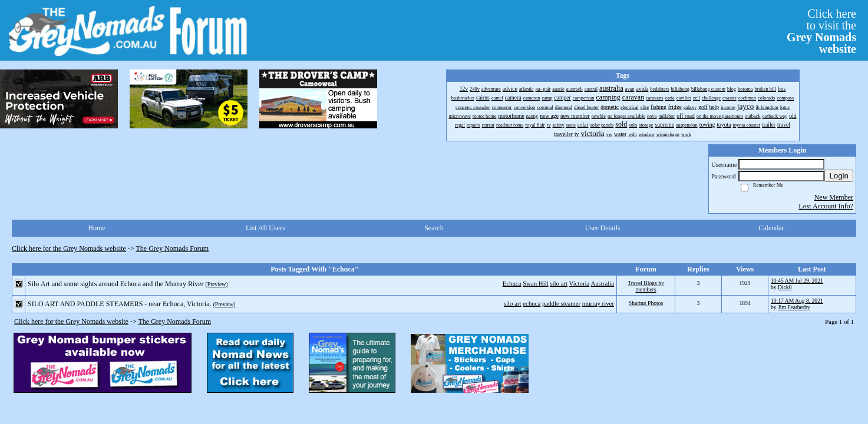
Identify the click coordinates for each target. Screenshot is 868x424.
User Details (603, 228)
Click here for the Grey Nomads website (69, 249)
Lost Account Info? (826, 206)
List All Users (265, 228)
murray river (598, 303)
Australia (602, 283)
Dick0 (785, 287)
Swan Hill (536, 283)
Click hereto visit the (821, 31)
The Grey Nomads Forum (173, 249)
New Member (834, 197)
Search (434, 228)
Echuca (512, 283)
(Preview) (217, 284)
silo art (559, 283)
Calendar (771, 228)
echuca (532, 303)
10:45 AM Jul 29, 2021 (797, 281)
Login (839, 176)
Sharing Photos (646, 303)
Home (96, 228)
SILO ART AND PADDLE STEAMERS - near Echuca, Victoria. (120, 304)
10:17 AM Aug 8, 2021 (797, 301)
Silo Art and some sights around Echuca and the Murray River (116, 284)
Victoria (580, 283)
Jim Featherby (794, 307)
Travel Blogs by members (646, 286)
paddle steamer (561, 303)
